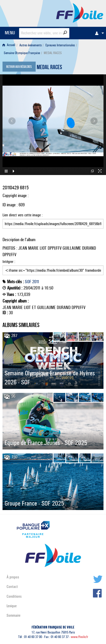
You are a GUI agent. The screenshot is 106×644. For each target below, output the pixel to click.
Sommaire (13, 615)
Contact (12, 587)
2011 (36, 282)
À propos (13, 577)
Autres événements (31, 45)
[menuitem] (98, 33)
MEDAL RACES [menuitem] (53, 53)
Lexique (12, 606)
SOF (28, 282)
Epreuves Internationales (60, 45)
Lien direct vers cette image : (53, 221)
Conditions (14, 596)
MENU (10, 33)
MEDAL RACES (49, 68)
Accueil (9, 45)
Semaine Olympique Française (22, 53)
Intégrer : (53, 267)
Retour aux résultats (19, 67)
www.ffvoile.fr (79, 637)
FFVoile (80, 13)
